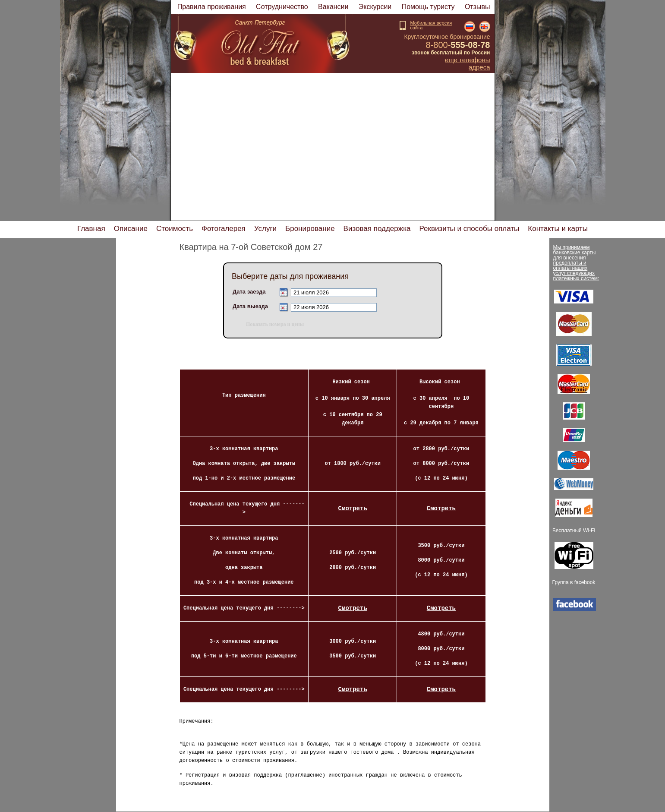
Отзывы (477, 7)
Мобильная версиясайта (431, 25)
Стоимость (175, 229)
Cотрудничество (282, 7)
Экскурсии (375, 7)
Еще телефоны (467, 60)
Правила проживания (212, 7)
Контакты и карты (558, 229)
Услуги (265, 229)
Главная (91, 229)
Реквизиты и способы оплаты (469, 229)
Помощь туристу (428, 7)
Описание (131, 229)
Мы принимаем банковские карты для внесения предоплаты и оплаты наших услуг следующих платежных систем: (576, 263)
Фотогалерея (224, 229)
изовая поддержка (377, 229)
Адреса (479, 67)
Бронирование (310, 229)
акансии (333, 7)
